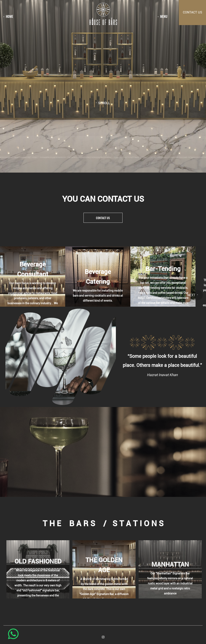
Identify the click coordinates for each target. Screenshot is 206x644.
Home (9, 17)
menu (164, 17)
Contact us (103, 218)
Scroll (104, 103)
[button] (9, 295)
